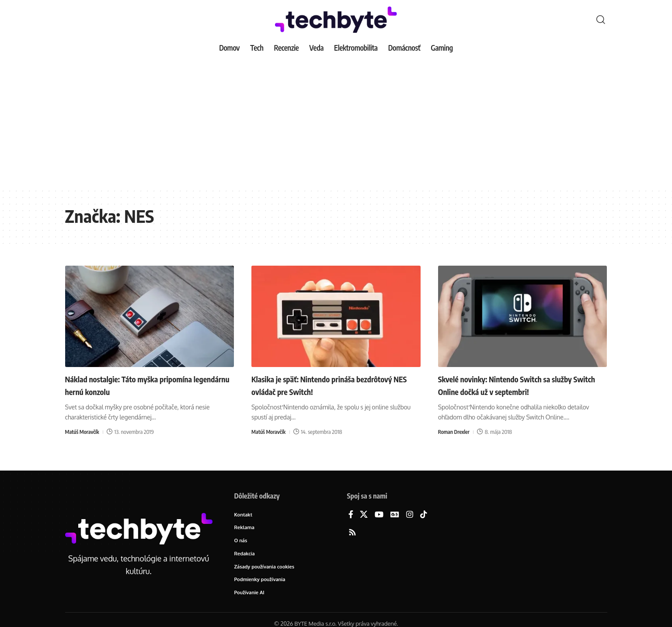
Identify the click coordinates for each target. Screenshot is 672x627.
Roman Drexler (455, 432)
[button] (601, 20)
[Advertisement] (336, 122)
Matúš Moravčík (84, 432)
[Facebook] (351, 515)
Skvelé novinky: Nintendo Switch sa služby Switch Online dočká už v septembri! (522, 385)
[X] (364, 515)
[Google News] (395, 515)
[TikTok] (424, 515)
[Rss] (352, 533)
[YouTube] (379, 515)
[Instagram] (410, 515)
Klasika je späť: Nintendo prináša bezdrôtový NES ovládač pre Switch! (322, 385)
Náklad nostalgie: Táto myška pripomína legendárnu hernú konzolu (145, 385)
